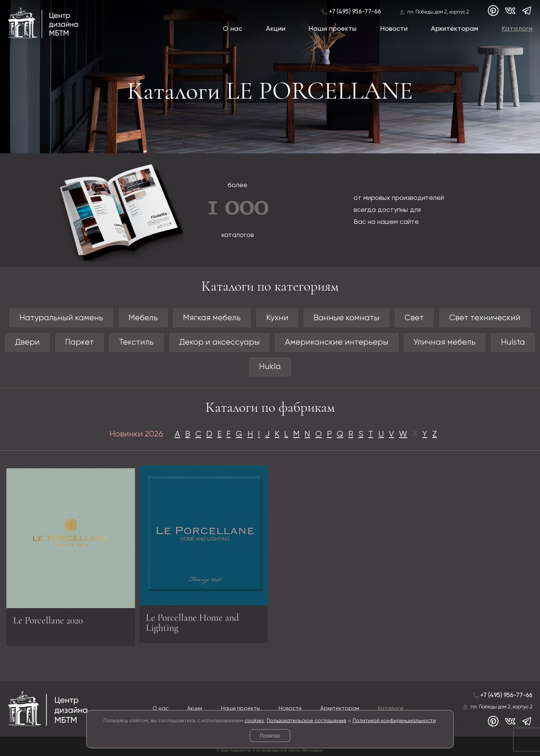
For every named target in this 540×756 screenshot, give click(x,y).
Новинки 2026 (136, 434)
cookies (254, 720)
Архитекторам (454, 29)
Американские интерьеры (337, 342)
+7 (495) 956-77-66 (355, 12)
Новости (394, 29)
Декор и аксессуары (220, 342)
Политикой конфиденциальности (394, 720)
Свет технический (485, 318)
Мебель (143, 318)
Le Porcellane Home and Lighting (192, 620)
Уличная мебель (445, 342)
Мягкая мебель (212, 318)
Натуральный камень (61, 318)
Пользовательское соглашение (307, 720)
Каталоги (517, 29)
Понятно (270, 736)
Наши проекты (333, 29)
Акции (276, 29)
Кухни (277, 318)
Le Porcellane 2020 (48, 623)
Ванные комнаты (346, 318)
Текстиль (136, 342)
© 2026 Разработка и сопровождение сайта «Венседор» (270, 750)
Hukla (270, 367)
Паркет (79, 342)
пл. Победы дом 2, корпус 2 (438, 12)
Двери (27, 342)
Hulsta (513, 342)
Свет (414, 318)
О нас (232, 29)
